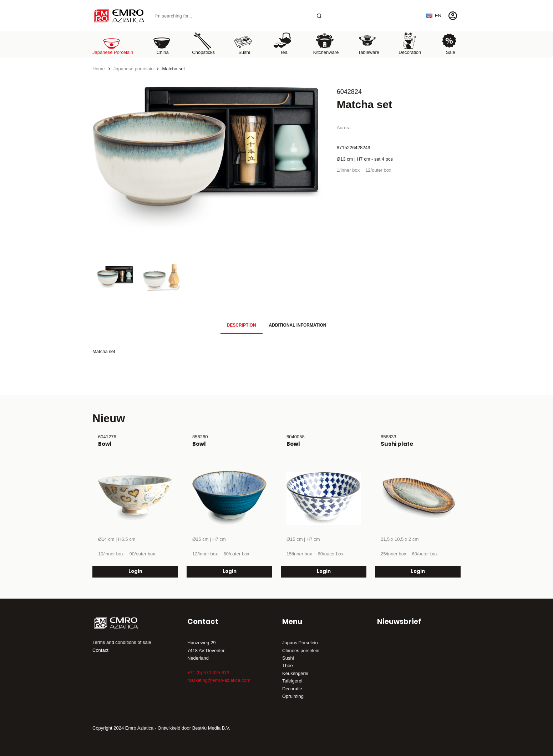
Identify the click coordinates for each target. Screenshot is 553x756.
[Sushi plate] (418, 498)
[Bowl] (135, 498)
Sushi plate (397, 444)
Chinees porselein (301, 651)
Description (242, 325)
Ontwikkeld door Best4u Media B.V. (194, 728)
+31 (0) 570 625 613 (208, 673)
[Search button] (319, 16)
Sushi (288, 658)
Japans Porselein (300, 643)
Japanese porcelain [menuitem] (113, 43)
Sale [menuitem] (449, 43)
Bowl (105, 444)
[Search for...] (231, 16)
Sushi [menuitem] (243, 43)
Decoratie (292, 689)
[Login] (453, 16)
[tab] (242, 325)
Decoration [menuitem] (410, 43)
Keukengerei (295, 673)
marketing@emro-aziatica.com (219, 680)
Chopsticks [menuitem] (203, 43)
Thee (288, 666)
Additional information (298, 325)
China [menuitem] (162, 43)
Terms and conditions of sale (122, 642)
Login (135, 571)
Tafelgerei (292, 681)
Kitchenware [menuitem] (326, 43)
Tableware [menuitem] (369, 43)
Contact (100, 650)
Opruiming (293, 696)
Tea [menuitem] (283, 43)
